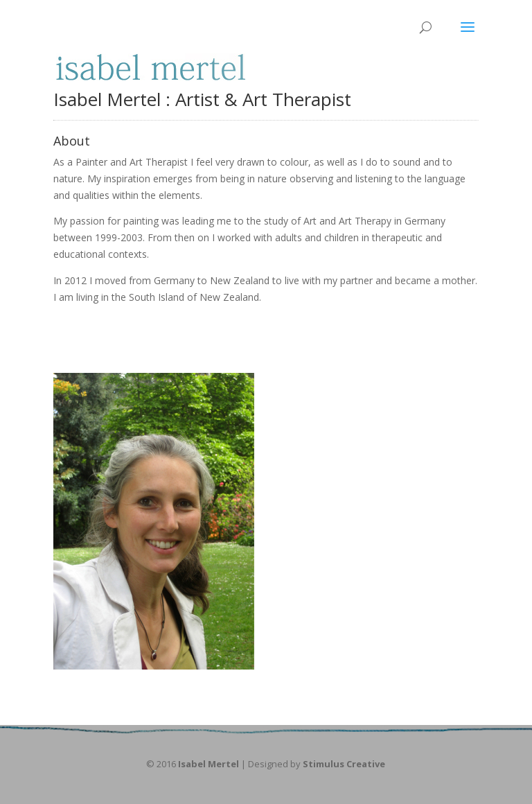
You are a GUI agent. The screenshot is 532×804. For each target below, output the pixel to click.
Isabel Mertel (209, 764)
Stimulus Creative (344, 764)
